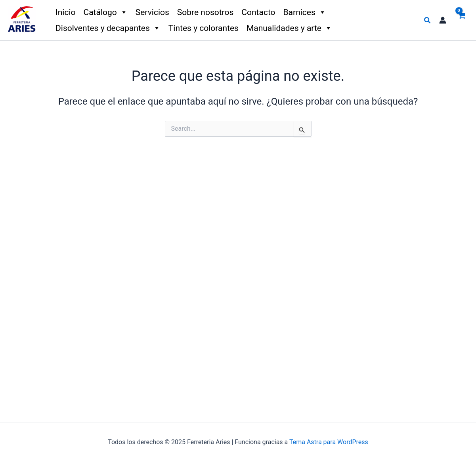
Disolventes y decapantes (108, 28)
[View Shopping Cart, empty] (461, 20)
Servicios (152, 12)
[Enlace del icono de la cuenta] (443, 20)
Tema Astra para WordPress (329, 442)
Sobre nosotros (206, 12)
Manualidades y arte (289, 28)
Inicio (66, 12)
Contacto (258, 12)
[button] (428, 20)
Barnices (305, 12)
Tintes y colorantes (204, 28)
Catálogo (106, 12)
